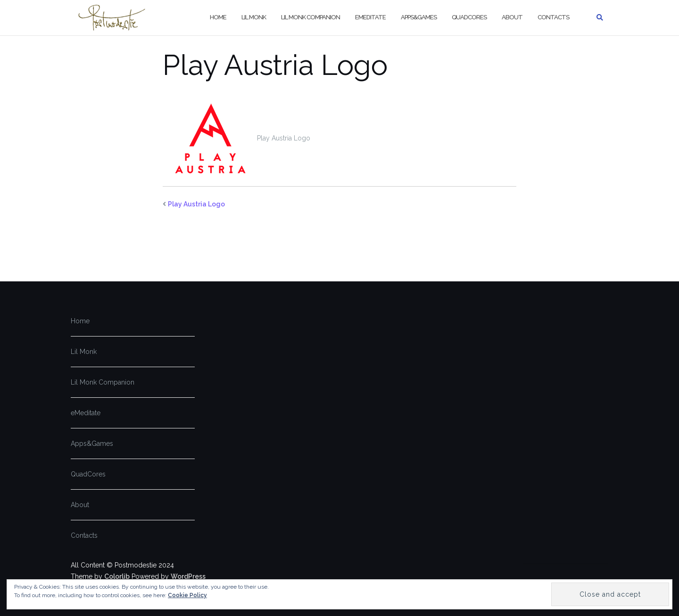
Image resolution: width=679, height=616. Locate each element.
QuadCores (469, 17)
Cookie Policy (187, 595)
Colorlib (117, 576)
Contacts (553, 17)
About (512, 17)
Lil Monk (254, 17)
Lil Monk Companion (311, 17)
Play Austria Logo (196, 204)
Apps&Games (419, 17)
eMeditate (370, 17)
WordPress (188, 576)
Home (218, 17)
